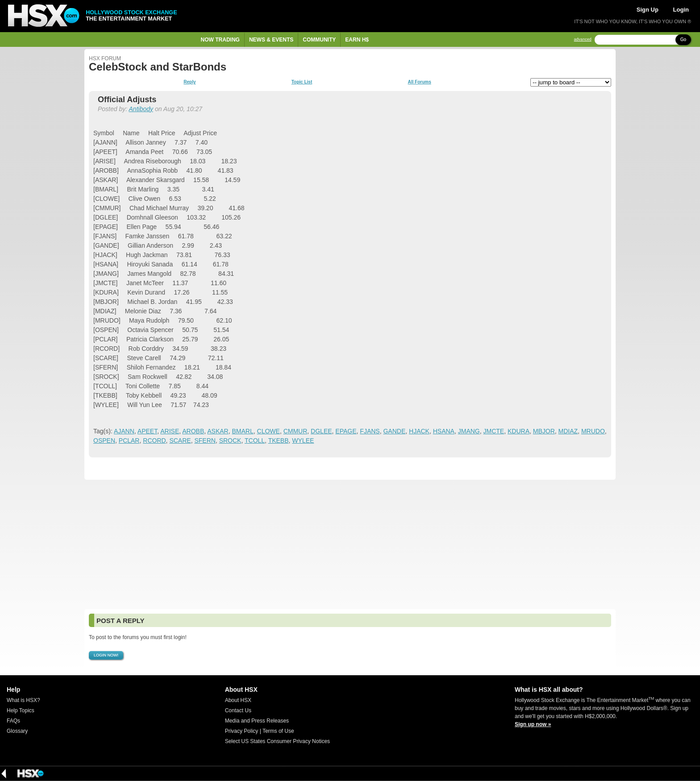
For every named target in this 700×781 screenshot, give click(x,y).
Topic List (302, 82)
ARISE (170, 431)
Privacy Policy (242, 731)
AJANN (124, 431)
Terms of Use (278, 731)
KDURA (519, 431)
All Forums (419, 82)
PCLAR (129, 440)
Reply (190, 82)
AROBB (193, 431)
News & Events (271, 40)
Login (681, 10)
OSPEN (104, 440)
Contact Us (238, 710)
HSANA (444, 431)
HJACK (419, 431)
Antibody (141, 109)
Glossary (17, 731)
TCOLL (255, 440)
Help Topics (21, 710)
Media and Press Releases (257, 721)
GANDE (394, 431)
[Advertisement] (350, 544)
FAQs (13, 721)
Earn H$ (357, 40)
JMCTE (494, 431)
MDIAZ (568, 431)
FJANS (370, 431)
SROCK (230, 440)
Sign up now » (533, 724)
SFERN (205, 440)
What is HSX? (23, 700)
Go (683, 39)
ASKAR (218, 431)
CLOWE (269, 431)
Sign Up (648, 10)
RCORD (154, 440)
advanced (583, 39)
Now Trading (220, 40)
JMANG (469, 431)
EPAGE (346, 431)
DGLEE (321, 431)
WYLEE (303, 440)
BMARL (243, 431)
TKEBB (279, 440)
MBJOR (544, 431)
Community (319, 40)
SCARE (180, 440)
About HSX (238, 700)
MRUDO (593, 431)
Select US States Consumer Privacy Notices (277, 741)
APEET (147, 431)
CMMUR (296, 431)
